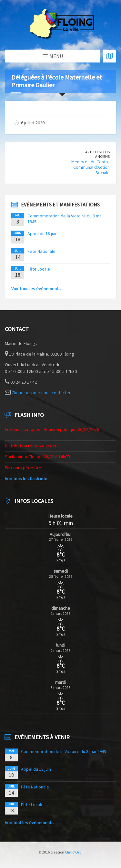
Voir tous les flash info (26, 479)
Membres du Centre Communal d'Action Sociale (91, 167)
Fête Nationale (41, 251)
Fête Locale (39, 269)
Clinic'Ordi (74, 852)
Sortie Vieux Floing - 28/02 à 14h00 (37, 457)
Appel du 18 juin (42, 234)
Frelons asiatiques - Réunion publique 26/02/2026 (52, 429)
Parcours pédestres (24, 468)
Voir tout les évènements (29, 823)
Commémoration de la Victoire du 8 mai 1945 (64, 751)
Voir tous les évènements (36, 289)
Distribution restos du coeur (32, 446)
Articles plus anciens (97, 154)
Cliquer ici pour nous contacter (41, 393)
